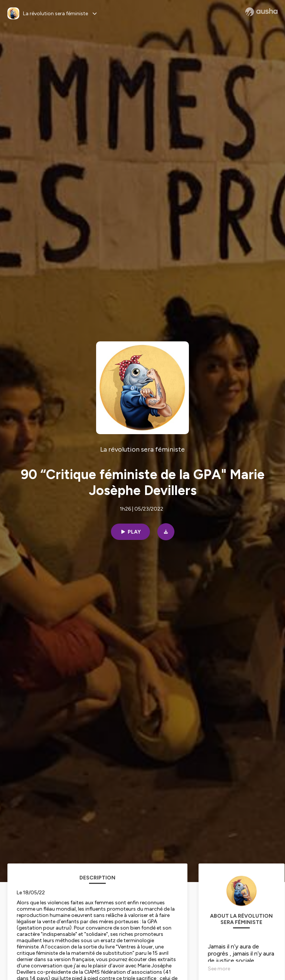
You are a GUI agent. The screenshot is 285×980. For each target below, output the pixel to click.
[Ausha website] (261, 12)
